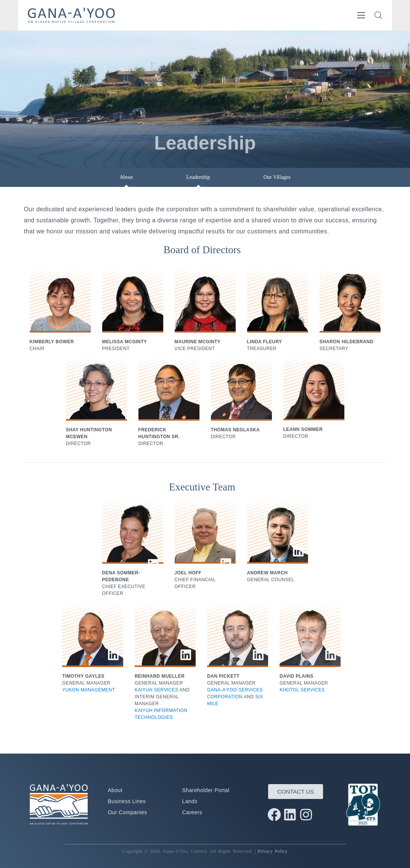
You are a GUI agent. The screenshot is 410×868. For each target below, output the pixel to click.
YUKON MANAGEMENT (88, 690)
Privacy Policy (273, 851)
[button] (378, 15)
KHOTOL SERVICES (302, 690)
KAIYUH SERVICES (156, 690)
